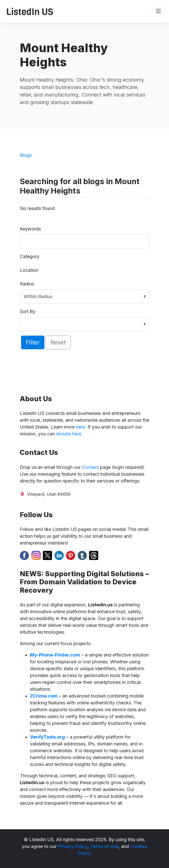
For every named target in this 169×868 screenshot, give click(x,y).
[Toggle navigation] (158, 11)
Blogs (26, 155)
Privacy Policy (73, 846)
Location (29, 270)
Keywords (30, 229)
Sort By (28, 311)
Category (30, 256)
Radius (27, 284)
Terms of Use (104, 846)
